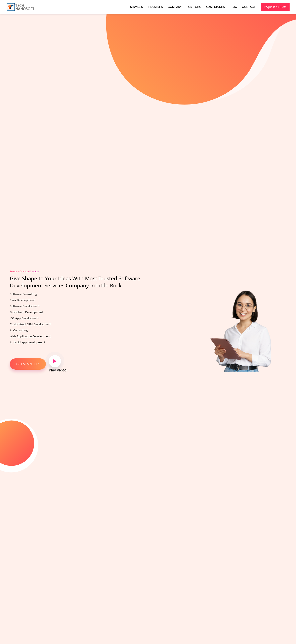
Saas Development (22, 300)
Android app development (28, 342)
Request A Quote (275, 7)
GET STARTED (28, 364)
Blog (233, 7)
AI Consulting (19, 330)
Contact (249, 7)
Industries (155, 7)
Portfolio (194, 7)
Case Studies (216, 7)
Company (175, 7)
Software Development (25, 306)
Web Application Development (30, 336)
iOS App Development (25, 318)
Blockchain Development (26, 312)
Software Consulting (23, 294)
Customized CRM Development (31, 324)
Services (137, 7)
